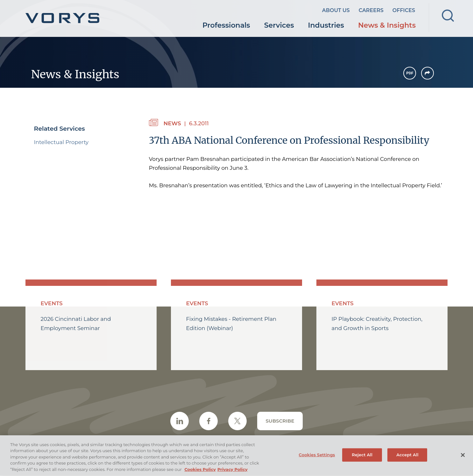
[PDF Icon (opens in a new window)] (410, 73)
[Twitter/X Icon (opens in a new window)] (237, 421)
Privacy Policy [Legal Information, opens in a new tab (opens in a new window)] (233, 472)
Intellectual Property (61, 142)
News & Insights (387, 25)
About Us (336, 10)
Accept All (407, 457)
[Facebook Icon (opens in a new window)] (208, 421)
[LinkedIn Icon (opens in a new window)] (180, 421)
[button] (427, 73)
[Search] (448, 16)
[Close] (463, 457)
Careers (371, 10)
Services (279, 25)
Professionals (226, 25)
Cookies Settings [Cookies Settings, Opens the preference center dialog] (317, 457)
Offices (404, 10)
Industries (326, 25)
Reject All (362, 457)
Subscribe (280, 421)
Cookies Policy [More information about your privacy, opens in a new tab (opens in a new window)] (200, 472)
